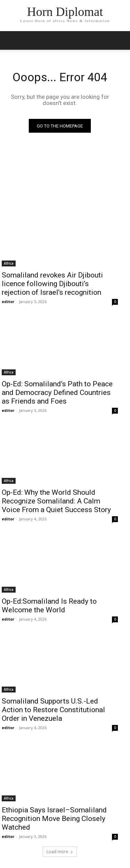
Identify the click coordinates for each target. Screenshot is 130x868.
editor (8, 301)
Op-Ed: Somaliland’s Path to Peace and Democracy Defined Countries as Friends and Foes (57, 393)
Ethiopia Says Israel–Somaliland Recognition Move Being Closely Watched (54, 819)
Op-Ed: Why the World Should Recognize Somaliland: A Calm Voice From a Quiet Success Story (57, 501)
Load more (60, 852)
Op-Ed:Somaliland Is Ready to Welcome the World (49, 606)
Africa (9, 263)
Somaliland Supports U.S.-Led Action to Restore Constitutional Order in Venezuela (53, 710)
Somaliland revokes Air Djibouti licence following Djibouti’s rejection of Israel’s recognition (52, 284)
